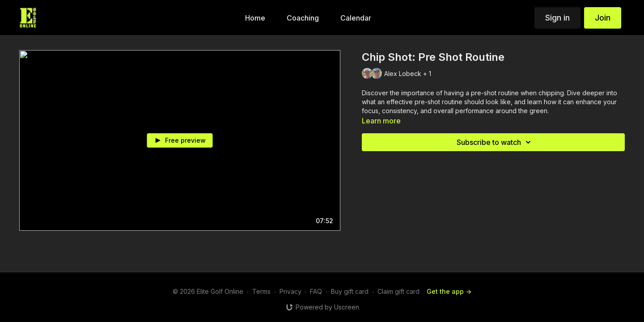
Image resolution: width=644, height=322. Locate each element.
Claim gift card (398, 291)
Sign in (557, 18)
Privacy (290, 291)
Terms (261, 291)
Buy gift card (350, 291)
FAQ (316, 291)
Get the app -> (449, 291)
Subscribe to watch (495, 142)
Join (603, 18)
